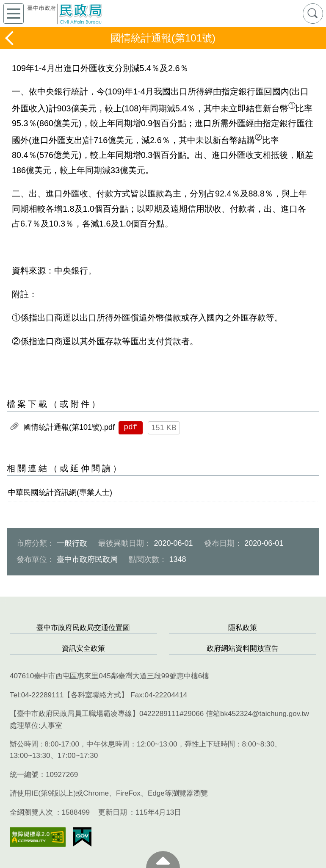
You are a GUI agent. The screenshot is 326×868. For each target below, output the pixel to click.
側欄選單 (14, 14)
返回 (10, 38)
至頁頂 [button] (163, 860)
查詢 (313, 14)
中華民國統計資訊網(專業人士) (60, 492)
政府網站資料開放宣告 (243, 648)
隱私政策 (243, 628)
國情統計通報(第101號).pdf (69, 427)
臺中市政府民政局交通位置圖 (83, 628)
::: (3, 601)
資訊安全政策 (83, 648)
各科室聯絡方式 (96, 695)
